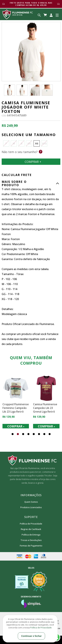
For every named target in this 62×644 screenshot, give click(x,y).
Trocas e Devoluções (31, 540)
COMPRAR (27, 426)
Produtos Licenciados (31, 507)
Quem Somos (31, 502)
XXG (44, 143)
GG (29, 143)
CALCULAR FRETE (17, 175)
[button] (13, 434)
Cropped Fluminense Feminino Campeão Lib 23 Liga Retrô (27, 408)
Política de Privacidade (31, 524)
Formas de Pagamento (31, 546)
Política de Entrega (31, 535)
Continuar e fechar (31, 636)
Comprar (31, 162)
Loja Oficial (18, 14)
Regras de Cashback (31, 529)
